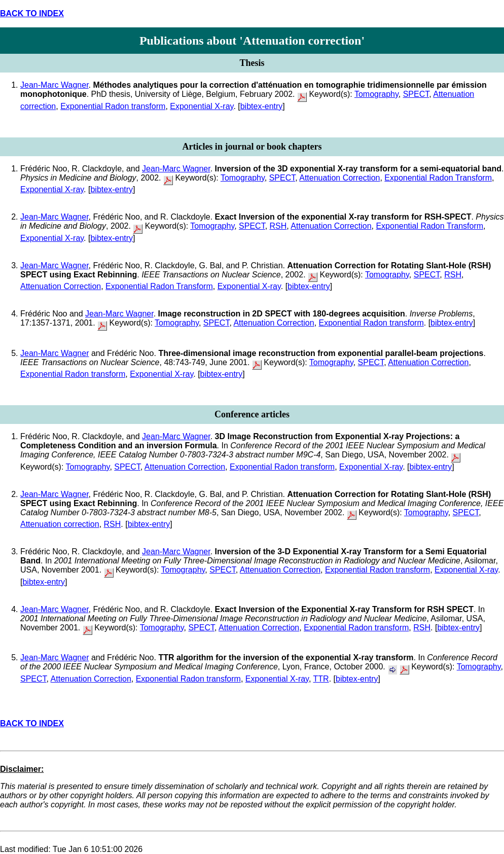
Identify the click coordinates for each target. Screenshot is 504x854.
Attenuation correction (60, 524)
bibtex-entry (262, 106)
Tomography (376, 94)
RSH (278, 226)
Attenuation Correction (339, 178)
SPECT (416, 94)
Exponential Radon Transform (438, 178)
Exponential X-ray (202, 106)
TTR (321, 679)
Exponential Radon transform (113, 106)
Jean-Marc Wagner (55, 85)
